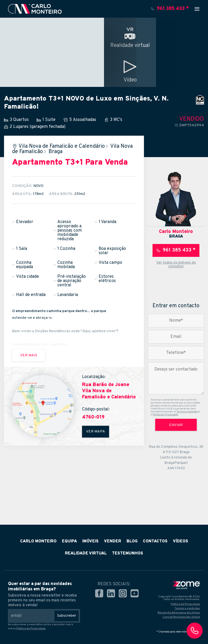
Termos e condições (187, 608)
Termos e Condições (187, 412)
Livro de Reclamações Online (181, 617)
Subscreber (67, 616)
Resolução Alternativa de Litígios (179, 613)
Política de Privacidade (165, 415)
